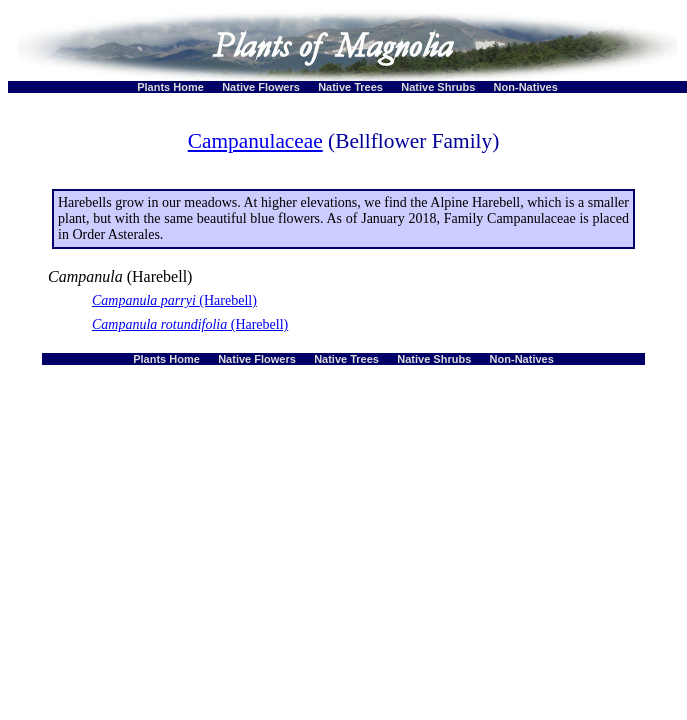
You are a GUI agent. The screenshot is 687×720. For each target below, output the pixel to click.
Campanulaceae (255, 141)
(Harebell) (174, 300)
